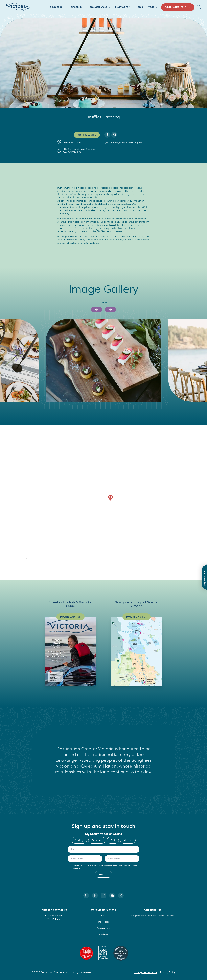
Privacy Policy (168, 972)
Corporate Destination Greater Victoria (153, 916)
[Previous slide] (97, 310)
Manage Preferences (146, 972)
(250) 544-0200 (72, 143)
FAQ (103, 916)
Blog (140, 7)
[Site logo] (18, 7)
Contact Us (103, 928)
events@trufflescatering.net (126, 143)
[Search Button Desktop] (199, 7)
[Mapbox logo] (21, 559)
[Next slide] (110, 310)
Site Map (103, 934)
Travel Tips (103, 922)
